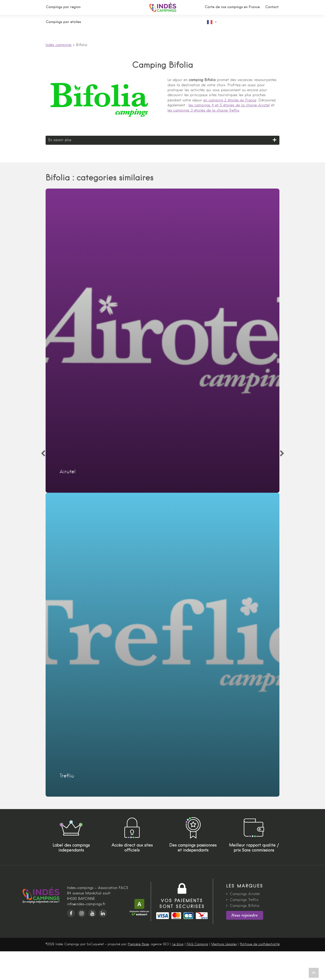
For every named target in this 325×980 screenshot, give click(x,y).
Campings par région (63, 7)
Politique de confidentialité (260, 944)
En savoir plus (60, 140)
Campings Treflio (244, 900)
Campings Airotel (245, 894)
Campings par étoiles (63, 22)
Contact (272, 7)
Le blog (178, 944)
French (210, 22)
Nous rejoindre (245, 915)
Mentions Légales (224, 944)
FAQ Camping (197, 944)
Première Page (138, 944)
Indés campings (59, 45)
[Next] (282, 454)
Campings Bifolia (245, 906)
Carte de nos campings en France (232, 7)
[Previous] (43, 454)
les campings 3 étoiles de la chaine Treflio (203, 111)
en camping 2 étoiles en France (230, 100)
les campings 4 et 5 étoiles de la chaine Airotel (229, 105)
